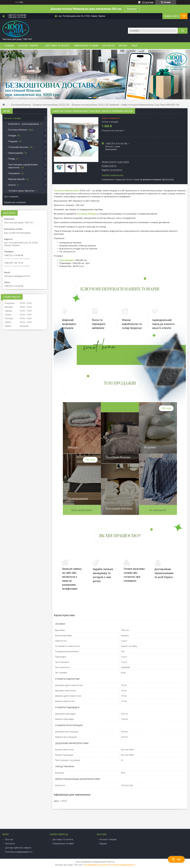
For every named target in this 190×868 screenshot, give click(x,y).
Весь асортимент (82, 510)
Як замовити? (158, 510)
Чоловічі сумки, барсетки (21, 191)
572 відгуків (148, 2)
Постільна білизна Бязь (66, 191)
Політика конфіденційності (19, 852)
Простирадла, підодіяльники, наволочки (23, 166)
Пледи (11, 159)
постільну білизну (86, 214)
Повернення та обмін (86, 46)
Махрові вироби (16, 179)
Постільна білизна (21, 105)
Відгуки (103, 844)
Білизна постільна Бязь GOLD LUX (51, 105)
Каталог (132, 9)
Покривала (14, 173)
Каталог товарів (28, 46)
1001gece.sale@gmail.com (17, 276)
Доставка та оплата (57, 46)
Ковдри (12, 136)
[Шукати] (183, 31)
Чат (176, 859)
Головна (9, 46)
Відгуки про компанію (15, 202)
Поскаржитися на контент (96, 865)
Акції (134, 46)
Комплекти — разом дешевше (24, 124)
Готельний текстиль (18, 147)
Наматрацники (16, 153)
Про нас (123, 46)
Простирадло (67, 260)
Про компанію (11, 197)
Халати (12, 185)
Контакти (108, 46)
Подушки (13, 141)
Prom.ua (111, 862)
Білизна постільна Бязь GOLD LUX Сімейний (95, 105)
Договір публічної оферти (18, 848)
